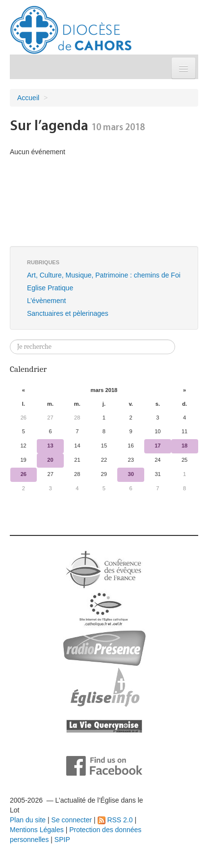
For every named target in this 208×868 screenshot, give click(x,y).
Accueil (28, 98)
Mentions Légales (37, 830)
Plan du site (28, 820)
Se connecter (72, 820)
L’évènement (46, 301)
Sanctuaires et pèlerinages (68, 313)
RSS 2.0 (115, 820)
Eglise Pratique (50, 288)
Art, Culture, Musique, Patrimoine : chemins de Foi (104, 275)
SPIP (62, 840)
